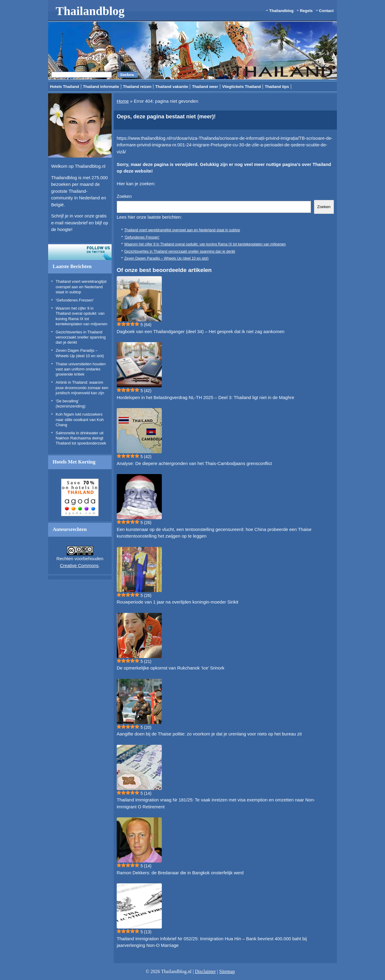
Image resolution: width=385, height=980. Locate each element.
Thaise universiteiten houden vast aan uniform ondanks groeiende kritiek (81, 369)
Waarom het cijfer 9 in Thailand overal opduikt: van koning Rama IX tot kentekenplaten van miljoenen (205, 244)
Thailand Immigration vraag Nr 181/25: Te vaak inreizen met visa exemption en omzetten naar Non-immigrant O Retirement (216, 803)
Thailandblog (90, 11)
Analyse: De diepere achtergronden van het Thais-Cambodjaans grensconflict (194, 463)
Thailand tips (277, 87)
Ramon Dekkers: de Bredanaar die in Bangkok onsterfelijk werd (180, 873)
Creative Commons (79, 565)
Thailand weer (205, 87)
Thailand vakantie (172, 87)
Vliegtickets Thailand (241, 87)
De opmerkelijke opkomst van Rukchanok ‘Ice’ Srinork (171, 668)
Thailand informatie (101, 87)
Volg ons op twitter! (80, 252)
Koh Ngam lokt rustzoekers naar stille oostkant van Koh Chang (80, 420)
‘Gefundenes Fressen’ (75, 300)
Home (123, 101)
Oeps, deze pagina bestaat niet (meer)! (166, 117)
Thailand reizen (137, 87)
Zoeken (124, 196)
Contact (326, 11)
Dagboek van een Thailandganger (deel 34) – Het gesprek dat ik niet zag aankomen (201, 331)
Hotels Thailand (65, 87)
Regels (306, 11)
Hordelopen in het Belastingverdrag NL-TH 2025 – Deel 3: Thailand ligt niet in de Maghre (205, 397)
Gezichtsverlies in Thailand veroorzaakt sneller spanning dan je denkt (81, 337)
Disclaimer (205, 971)
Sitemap (227, 971)
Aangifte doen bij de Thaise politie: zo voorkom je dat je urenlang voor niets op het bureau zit (209, 734)
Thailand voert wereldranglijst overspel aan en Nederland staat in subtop (81, 287)
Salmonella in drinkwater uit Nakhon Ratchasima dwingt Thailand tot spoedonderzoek (81, 438)
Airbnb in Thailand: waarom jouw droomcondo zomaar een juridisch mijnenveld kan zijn (82, 388)
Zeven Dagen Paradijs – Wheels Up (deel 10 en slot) (166, 258)
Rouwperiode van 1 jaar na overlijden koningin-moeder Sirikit (177, 602)
